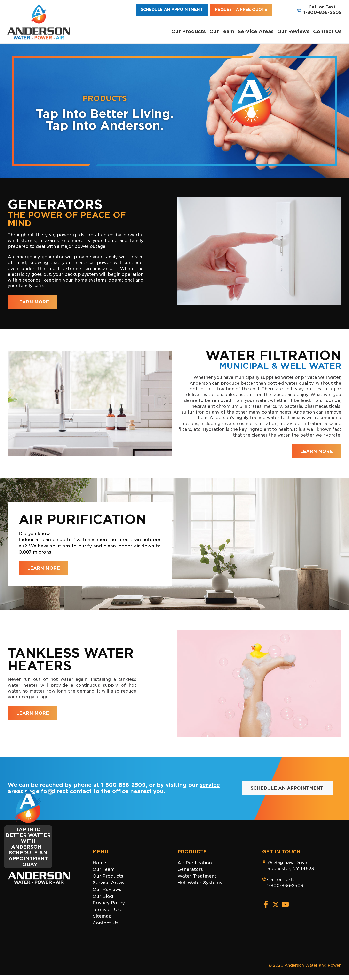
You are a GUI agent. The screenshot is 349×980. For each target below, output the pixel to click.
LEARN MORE (33, 302)
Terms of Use (107, 910)
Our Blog (103, 896)
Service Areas (256, 31)
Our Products (189, 31)
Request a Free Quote (241, 10)
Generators (190, 869)
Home (99, 863)
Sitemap (102, 916)
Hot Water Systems (200, 883)
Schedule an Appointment (172, 10)
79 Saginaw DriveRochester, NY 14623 (291, 866)
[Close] (50, 792)
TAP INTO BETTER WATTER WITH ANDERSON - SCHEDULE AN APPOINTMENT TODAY (28, 847)
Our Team (222, 31)
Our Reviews (293, 31)
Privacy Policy (109, 903)
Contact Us (327, 31)
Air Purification (195, 863)
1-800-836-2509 (323, 12)
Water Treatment (197, 876)
